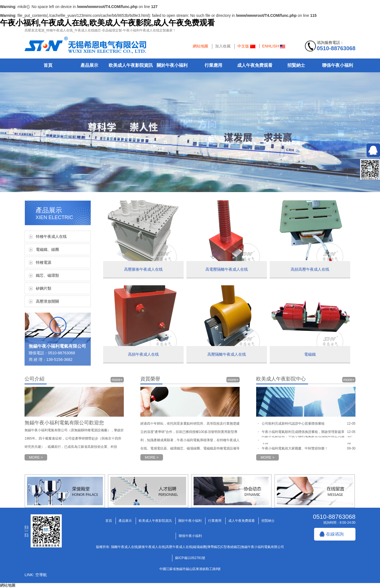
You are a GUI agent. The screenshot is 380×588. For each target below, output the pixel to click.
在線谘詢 (335, 534)
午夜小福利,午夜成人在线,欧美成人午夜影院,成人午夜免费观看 (107, 23)
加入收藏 (223, 46)
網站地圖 (200, 46)
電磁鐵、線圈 (47, 249)
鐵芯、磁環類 (47, 275)
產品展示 (89, 65)
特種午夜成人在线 (51, 236)
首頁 (48, 65)
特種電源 (44, 262)
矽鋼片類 (44, 288)
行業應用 (213, 65)
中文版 (246, 46)
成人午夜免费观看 (255, 65)
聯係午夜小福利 (338, 65)
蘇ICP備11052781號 (190, 558)
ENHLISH (274, 46)
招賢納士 (296, 65)
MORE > (36, 457)
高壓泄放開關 (47, 301)
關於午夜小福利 (172, 65)
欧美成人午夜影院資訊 (131, 65)
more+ (117, 380)
